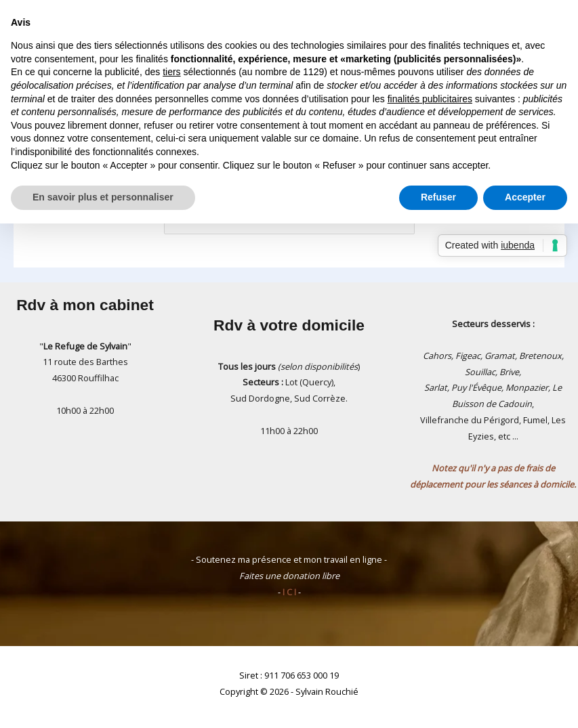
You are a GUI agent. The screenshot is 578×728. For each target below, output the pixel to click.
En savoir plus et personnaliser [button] (103, 197)
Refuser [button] (438, 197)
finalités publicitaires (430, 99)
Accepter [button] (525, 197)
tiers (171, 72)
